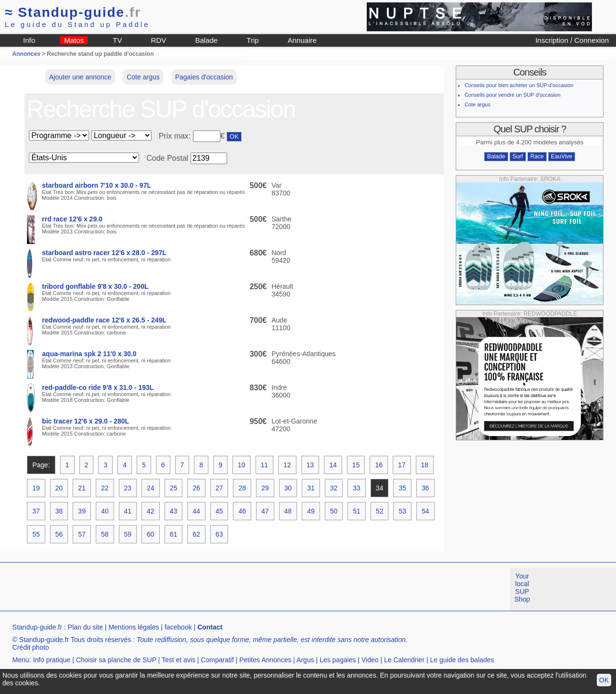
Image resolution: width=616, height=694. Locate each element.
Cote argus (143, 77)
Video (370, 660)
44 (196, 511)
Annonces (26, 54)
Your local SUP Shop (522, 588)
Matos (74, 40)
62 (196, 534)
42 (151, 511)
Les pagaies (338, 660)
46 (242, 511)
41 (128, 511)
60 (151, 534)
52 (380, 511)
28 (242, 488)
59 (128, 534)
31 (311, 488)
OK (604, 680)
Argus (305, 660)
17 (402, 465)
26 (196, 488)
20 (59, 488)
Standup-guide (73, 12)
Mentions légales (134, 627)
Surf (518, 156)
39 (82, 511)
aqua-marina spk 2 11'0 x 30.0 (89, 354)
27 (219, 488)
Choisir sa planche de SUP (116, 660)
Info (29, 40)
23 (128, 488)
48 (288, 511)
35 (402, 488)
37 (36, 511)
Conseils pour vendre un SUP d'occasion (512, 95)
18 (425, 465)
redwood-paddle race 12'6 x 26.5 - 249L (104, 320)
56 (59, 534)
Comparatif (217, 660)
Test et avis (179, 660)
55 (36, 534)
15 (356, 465)
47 (265, 511)
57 (82, 534)
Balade (206, 40)
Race (537, 156)
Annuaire (302, 40)
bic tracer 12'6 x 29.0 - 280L (85, 421)
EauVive (562, 156)
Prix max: (176, 136)
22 (105, 488)
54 (425, 511)
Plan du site (85, 627)
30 (288, 488)
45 (219, 511)
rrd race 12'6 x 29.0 (72, 219)
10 (242, 465)
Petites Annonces (265, 660)
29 (265, 488)
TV (117, 40)
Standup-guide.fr (38, 627)
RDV (159, 40)
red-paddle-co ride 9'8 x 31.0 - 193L (98, 387)
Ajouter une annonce (80, 77)
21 (82, 488)
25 (174, 488)
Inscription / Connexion (572, 40)
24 (151, 488)
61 (174, 534)
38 (59, 511)
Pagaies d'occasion (204, 77)
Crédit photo (31, 647)
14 (333, 465)
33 (357, 488)
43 (174, 511)
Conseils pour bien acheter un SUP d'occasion (519, 85)
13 (310, 465)
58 (105, 534)
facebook (178, 627)
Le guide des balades (462, 660)
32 (334, 488)
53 (402, 511)
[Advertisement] (175, 589)
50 (334, 511)
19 (36, 488)
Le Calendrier (404, 660)
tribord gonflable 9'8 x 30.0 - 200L (95, 286)
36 (425, 488)
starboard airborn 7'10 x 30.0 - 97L (96, 185)
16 (379, 465)
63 (219, 534)
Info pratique (51, 660)
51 (357, 511)
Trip (252, 40)
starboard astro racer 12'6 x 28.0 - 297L (104, 253)
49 (311, 511)
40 (105, 511)
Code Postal (167, 158)
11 (265, 465)
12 (287, 465)
